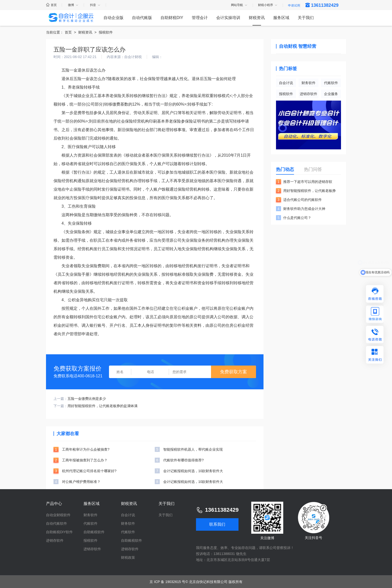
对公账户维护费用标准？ (81, 482)
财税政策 (128, 557)
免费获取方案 (233, 372)
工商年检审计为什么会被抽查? (86, 449)
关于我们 (306, 18)
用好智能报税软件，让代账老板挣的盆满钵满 (102, 406)
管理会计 (200, 18)
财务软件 (308, 83)
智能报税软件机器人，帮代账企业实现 (193, 449)
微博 (73, 5)
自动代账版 (142, 18)
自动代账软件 (56, 523)
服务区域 (281, 18)
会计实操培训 (228, 18)
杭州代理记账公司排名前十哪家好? (89, 471)
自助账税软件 (94, 532)
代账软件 (331, 83)
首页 (51, 5)
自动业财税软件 (58, 515)
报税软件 (106, 32)
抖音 (95, 5)
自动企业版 (113, 18)
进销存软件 (308, 94)
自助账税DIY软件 (59, 532)
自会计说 (286, 83)
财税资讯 (257, 18)
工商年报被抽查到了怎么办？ (85, 460)
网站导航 (239, 5)
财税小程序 (268, 5)
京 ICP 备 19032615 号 (167, 582)
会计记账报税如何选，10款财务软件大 (193, 471)
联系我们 (217, 524)
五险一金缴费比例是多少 (87, 399)
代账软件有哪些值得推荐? (183, 460)
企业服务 (331, 94)
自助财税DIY (172, 18)
